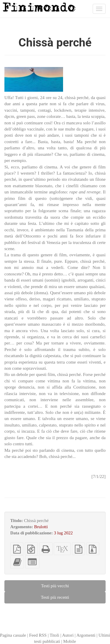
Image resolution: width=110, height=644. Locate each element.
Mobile (69, 641)
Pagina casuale (13, 635)
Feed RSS (38, 635)
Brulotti (41, 527)
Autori (68, 635)
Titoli (54, 635)
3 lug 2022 (63, 533)
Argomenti (86, 635)
